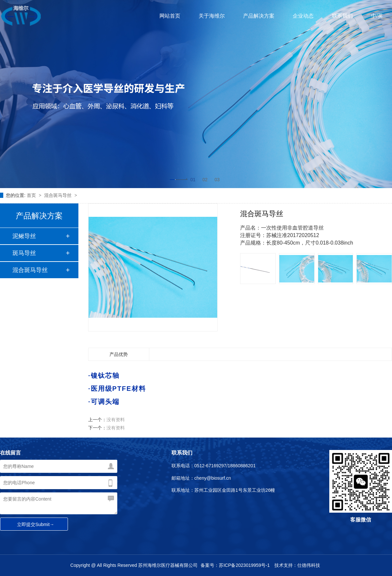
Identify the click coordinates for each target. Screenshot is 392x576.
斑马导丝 (24, 253)
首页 (32, 195)
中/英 (377, 16)
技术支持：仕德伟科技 (297, 565)
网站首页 (170, 16)
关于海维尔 (212, 16)
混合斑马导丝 (58, 195)
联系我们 (342, 16)
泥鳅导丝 (24, 236)
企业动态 (303, 16)
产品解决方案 (259, 16)
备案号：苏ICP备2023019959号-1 (235, 565)
